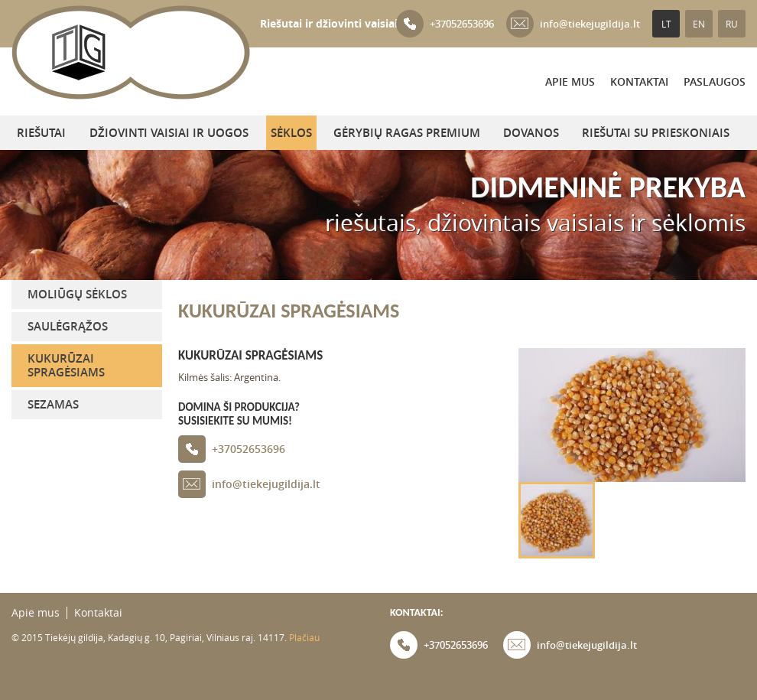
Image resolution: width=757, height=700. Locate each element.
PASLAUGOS (715, 81)
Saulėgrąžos (68, 326)
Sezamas (53, 404)
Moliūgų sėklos (77, 294)
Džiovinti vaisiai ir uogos (169, 133)
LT (666, 24)
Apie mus (570, 81)
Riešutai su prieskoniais (656, 133)
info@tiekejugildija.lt (573, 24)
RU (732, 24)
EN (699, 24)
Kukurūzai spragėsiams (66, 365)
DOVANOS (531, 133)
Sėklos (291, 133)
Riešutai (41, 133)
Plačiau (304, 637)
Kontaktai (639, 81)
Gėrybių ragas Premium (407, 133)
